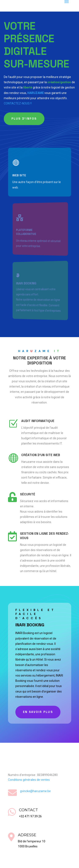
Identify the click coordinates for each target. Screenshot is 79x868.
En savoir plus (38, 712)
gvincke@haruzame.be (35, 791)
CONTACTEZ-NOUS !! (18, 103)
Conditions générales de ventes (29, 780)
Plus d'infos (24, 119)
